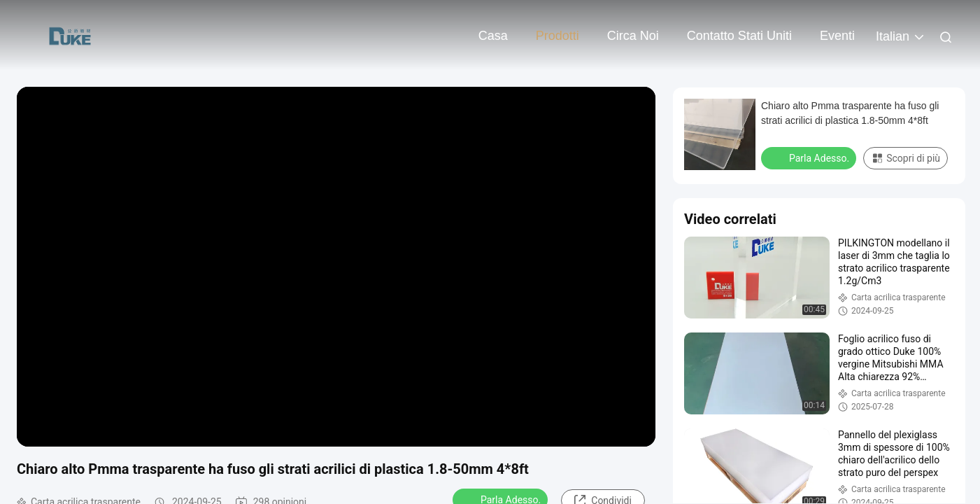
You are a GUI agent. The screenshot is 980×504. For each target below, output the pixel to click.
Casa (493, 36)
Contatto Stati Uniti (739, 36)
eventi (837, 36)
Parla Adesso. (810, 157)
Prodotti (558, 36)
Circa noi (633, 36)
